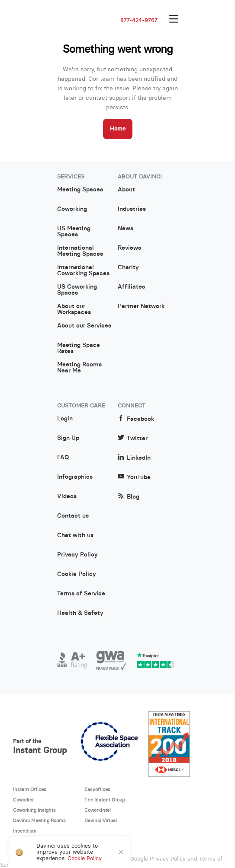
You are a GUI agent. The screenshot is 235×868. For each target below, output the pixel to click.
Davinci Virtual (101, 820)
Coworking (72, 209)
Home (118, 129)
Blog (129, 497)
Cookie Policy (77, 574)
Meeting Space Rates (79, 348)
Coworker (23, 800)
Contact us (73, 516)
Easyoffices (97, 789)
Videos (67, 496)
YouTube (134, 477)
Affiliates (131, 287)
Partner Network (141, 306)
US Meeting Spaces (74, 232)
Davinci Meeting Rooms (39, 820)
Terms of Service (81, 594)
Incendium (25, 831)
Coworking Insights (34, 810)
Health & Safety (80, 613)
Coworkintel (98, 810)
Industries (132, 209)
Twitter (133, 438)
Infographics (75, 477)
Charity (128, 267)
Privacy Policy (77, 555)
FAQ (63, 458)
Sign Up (68, 438)
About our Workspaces (74, 309)
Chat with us (75, 535)
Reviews (129, 248)
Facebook (136, 419)
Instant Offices (30, 789)
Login (65, 419)
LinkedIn (134, 458)
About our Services (84, 326)
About (126, 190)
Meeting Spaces (80, 190)
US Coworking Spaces (77, 290)
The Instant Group (105, 800)
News (126, 229)
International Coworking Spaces (83, 270)
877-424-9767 (139, 20)
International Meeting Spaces (80, 251)
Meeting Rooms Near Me (79, 368)
